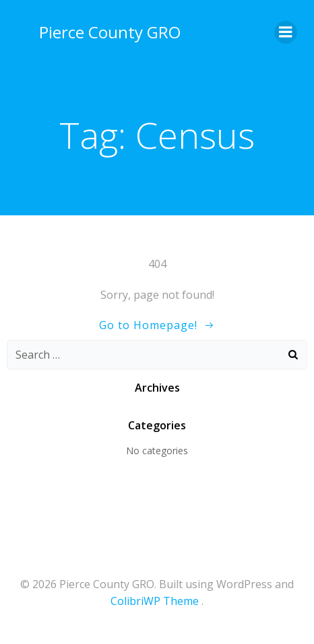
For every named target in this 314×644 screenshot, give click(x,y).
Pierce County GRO (110, 32)
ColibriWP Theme (155, 601)
